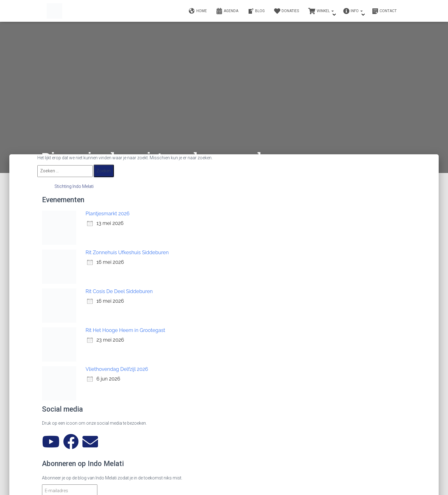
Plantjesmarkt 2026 (107, 214)
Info (353, 11)
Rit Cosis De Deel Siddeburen (119, 291)
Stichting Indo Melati (74, 186)
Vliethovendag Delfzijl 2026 (117, 369)
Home (198, 11)
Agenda (227, 11)
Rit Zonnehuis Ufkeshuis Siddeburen (127, 252)
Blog (256, 11)
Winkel (321, 11)
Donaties (287, 11)
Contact (384, 11)
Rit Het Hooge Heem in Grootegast (125, 330)
